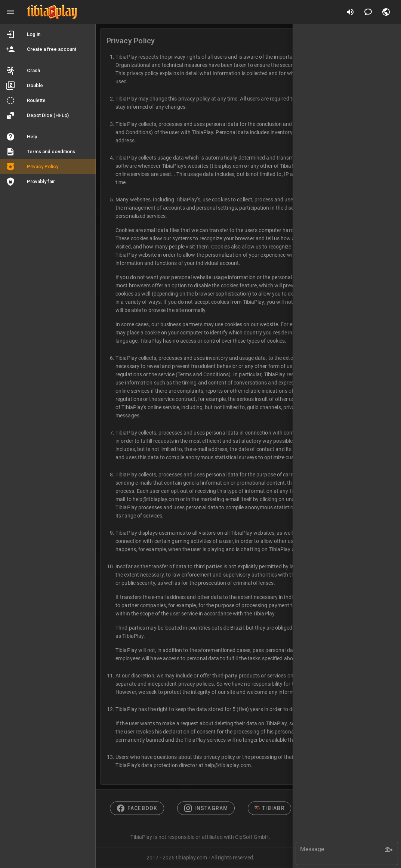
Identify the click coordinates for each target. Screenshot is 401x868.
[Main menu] (10, 12)
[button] (386, 12)
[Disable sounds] (350, 12)
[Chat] (368, 12)
